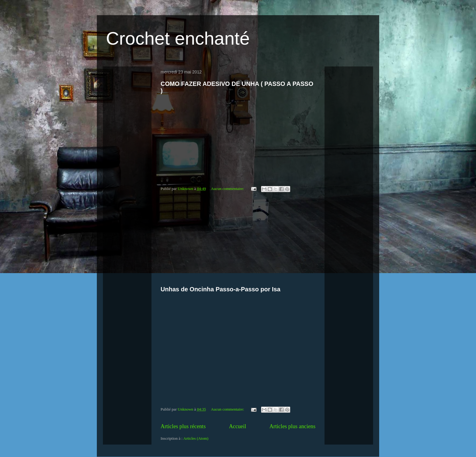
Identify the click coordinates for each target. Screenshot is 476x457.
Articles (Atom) (196, 438)
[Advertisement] (238, 240)
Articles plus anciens (292, 426)
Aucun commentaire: (228, 189)
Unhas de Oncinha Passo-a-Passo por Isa (221, 289)
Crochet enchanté (178, 38)
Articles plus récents (183, 426)
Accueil (238, 426)
